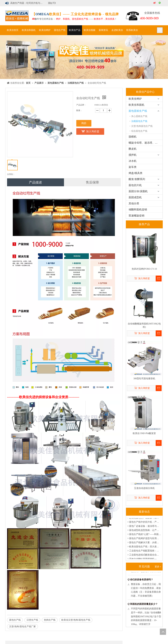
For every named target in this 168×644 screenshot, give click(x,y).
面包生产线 (15, 620)
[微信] (160, 3)
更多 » (158, 567)
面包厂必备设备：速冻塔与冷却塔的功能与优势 (144, 527)
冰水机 (133, 161)
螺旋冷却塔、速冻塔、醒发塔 (146, 143)
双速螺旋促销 (136, 216)
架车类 (133, 167)
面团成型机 (135, 197)
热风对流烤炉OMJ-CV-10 (144, 269)
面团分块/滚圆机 (138, 191)
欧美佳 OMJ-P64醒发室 (144, 433)
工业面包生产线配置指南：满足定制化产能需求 (144, 552)
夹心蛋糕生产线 (139, 116)
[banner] (84, 57)
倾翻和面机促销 (138, 209)
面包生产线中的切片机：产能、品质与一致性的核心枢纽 (144, 523)
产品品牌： (81, 105)
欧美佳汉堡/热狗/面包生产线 (76, 620)
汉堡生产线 (32, 620)
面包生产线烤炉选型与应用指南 (144, 539)
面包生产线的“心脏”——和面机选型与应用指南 (144, 535)
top (163, 632)
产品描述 (35, 182)
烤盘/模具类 (136, 173)
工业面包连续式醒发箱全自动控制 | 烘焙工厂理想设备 (144, 556)
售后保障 (92, 182)
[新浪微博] (155, 3)
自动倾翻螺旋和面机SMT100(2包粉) (144, 325)
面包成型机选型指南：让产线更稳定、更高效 (144, 531)
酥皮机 (133, 149)
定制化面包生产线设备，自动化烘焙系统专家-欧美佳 (144, 519)
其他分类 (134, 203)
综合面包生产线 (139, 131)
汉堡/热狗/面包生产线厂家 (22, 627)
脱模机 (133, 137)
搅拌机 (133, 155)
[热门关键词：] (160, 30)
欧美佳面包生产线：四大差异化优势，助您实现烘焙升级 (144, 547)
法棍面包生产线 (139, 121)
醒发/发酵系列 (137, 179)
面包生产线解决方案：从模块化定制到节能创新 (144, 543)
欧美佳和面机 (136, 105)
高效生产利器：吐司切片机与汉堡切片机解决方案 (28, 3)
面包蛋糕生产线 (138, 111)
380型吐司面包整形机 (144, 379)
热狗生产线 (50, 620)
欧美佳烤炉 (135, 99)
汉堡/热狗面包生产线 (142, 126)
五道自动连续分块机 (144, 488)
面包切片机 (135, 185)
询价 (84, 123)
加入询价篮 (93, 131)
